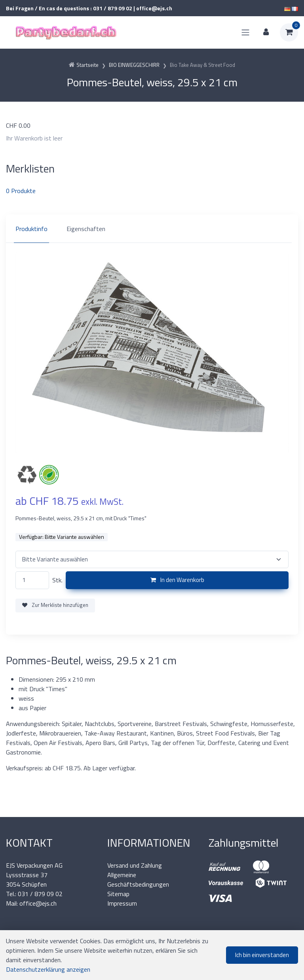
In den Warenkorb (177, 580)
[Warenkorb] (289, 32)
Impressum (122, 903)
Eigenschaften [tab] (86, 229)
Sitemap (118, 894)
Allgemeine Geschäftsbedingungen (138, 880)
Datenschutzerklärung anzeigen (48, 969)
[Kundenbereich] (266, 32)
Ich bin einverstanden (262, 955)
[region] (152, 229)
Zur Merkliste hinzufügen (55, 605)
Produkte (21, 191)
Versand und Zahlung (135, 865)
